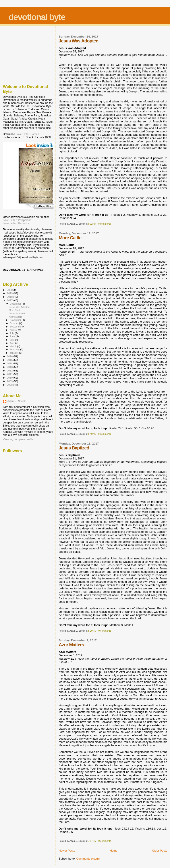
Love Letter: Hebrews (16, 223)
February (15, 349)
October (14, 323)
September (16, 327)
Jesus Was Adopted (78, 41)
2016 (10, 356)
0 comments (105, 224)
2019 (10, 293)
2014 (10, 363)
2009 (10, 381)
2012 (10, 370)
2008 (10, 385)
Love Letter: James (27, 134)
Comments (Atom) (88, 859)
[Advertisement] (25, 54)
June (13, 336)
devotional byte (37, 17)
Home (114, 851)
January (14, 353)
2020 (10, 290)
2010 (10, 378)
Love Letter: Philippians (17, 220)
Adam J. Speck (16, 401)
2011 (10, 374)
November (16, 320)
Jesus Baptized (74, 448)
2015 (10, 360)
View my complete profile (18, 439)
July (12, 333)
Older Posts (160, 851)
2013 (10, 367)
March (14, 346)
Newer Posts (67, 851)
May (12, 340)
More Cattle (70, 238)
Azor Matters (71, 645)
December (16, 304)
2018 (10, 297)
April (13, 343)
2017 (10, 300)
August (14, 330)
